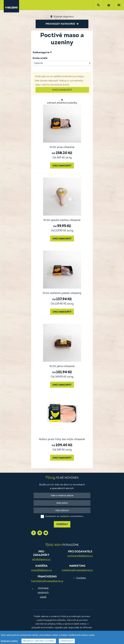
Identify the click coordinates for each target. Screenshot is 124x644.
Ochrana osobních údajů (43, 593)
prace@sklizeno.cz (42, 570)
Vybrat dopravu (64, 17)
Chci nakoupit (62, 90)
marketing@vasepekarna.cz (77, 570)
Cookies (81, 578)
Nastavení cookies (9, 641)
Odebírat (62, 524)
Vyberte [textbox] (38, 63)
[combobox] (62, 63)
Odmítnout (67, 641)
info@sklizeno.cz (41, 560)
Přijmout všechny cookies (39, 641)
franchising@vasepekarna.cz (47, 581)
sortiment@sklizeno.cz (80, 556)
